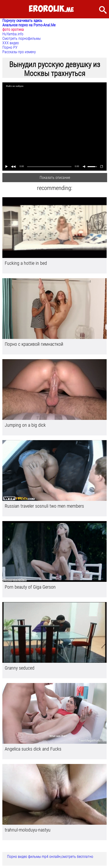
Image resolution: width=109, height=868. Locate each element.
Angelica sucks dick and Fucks (33, 749)
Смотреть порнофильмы (21, 38)
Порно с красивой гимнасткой (34, 344)
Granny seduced (20, 668)
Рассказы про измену (19, 52)
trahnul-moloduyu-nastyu (28, 830)
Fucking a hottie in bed (26, 263)
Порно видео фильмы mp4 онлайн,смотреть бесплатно (50, 857)
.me (51, 9)
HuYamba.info (13, 34)
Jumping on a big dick (25, 425)
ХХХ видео (11, 43)
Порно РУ (10, 47)
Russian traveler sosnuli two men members (44, 506)
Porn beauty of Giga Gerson (30, 587)
